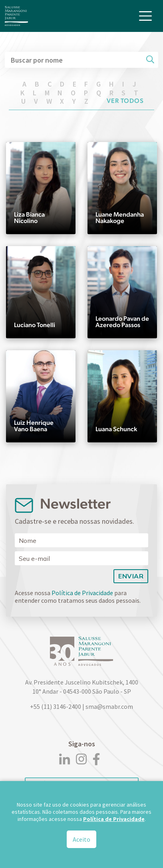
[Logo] (16, 16)
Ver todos (125, 101)
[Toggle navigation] (145, 16)
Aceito (81, 841)
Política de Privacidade (82, 593)
